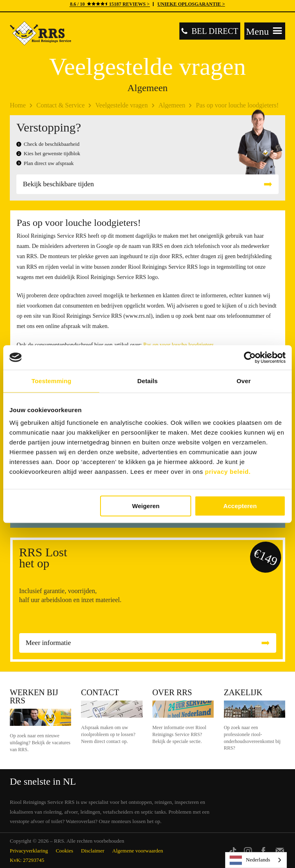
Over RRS (172, 692)
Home (18, 105)
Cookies (64, 851)
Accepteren (240, 506)
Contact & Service (60, 105)
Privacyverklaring (29, 851)
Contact (100, 692)
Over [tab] (244, 381)
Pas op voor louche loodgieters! (237, 105)
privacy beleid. (228, 472)
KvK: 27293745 (27, 860)
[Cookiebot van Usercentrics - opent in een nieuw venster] (250, 357)
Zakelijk (243, 692)
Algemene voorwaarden (138, 851)
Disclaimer (93, 851)
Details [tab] (147, 381)
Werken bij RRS (34, 696)
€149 (266, 557)
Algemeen (172, 105)
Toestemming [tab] (51, 381)
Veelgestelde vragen (121, 105)
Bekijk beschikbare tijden (58, 184)
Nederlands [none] (250, 860)
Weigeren (146, 506)
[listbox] (256, 860)
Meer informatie (48, 643)
